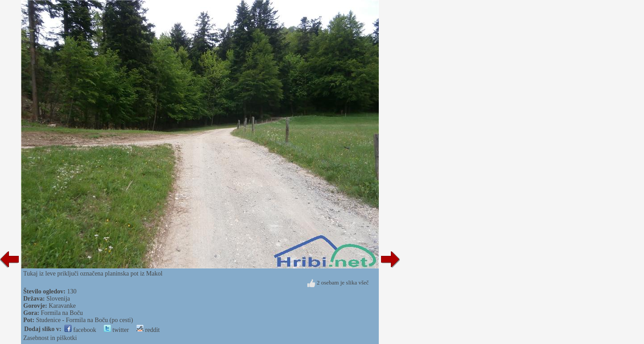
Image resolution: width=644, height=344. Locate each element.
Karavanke (62, 306)
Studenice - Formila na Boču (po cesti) (84, 320)
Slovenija (58, 299)
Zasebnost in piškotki (50, 338)
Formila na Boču (62, 313)
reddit (148, 330)
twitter (116, 330)
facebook (80, 330)
